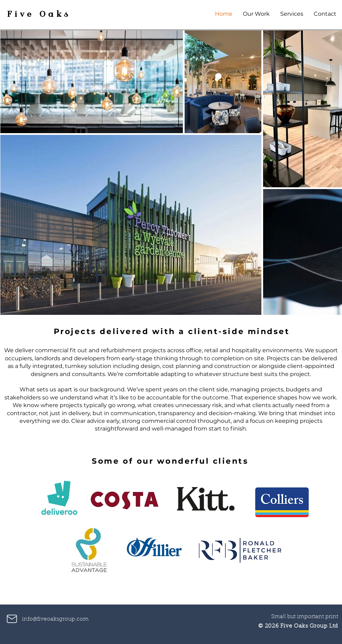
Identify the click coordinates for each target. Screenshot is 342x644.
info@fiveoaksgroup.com (55, 619)
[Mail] (12, 619)
